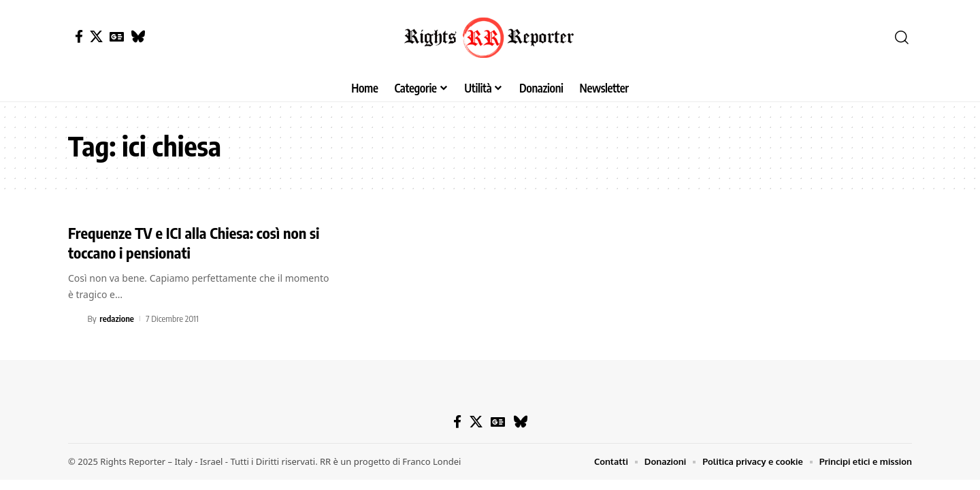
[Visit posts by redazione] (76, 318)
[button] (902, 37)
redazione (117, 318)
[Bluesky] (138, 36)
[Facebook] (79, 36)
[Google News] (117, 36)
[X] (96, 36)
